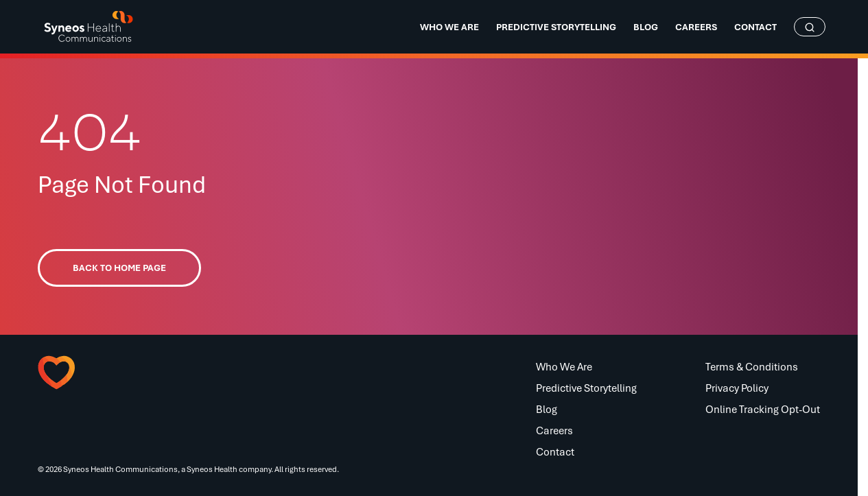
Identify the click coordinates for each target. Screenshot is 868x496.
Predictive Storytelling (586, 388)
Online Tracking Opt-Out (763, 409)
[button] (106, 373)
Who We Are (564, 366)
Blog (547, 409)
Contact (555, 451)
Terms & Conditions (752, 366)
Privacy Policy (737, 388)
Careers (554, 430)
